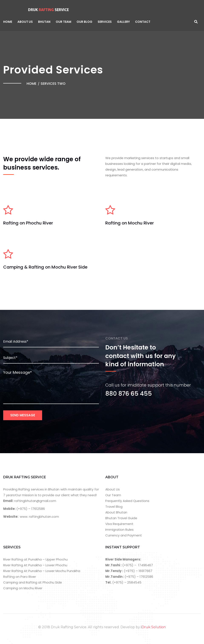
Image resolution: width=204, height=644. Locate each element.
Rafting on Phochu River (28, 223)
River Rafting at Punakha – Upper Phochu (35, 559)
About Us (25, 22)
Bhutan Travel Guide (121, 518)
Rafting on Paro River (20, 577)
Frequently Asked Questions (127, 501)
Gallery (123, 22)
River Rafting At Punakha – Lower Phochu (35, 565)
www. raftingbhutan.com (39, 517)
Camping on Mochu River (23, 588)
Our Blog (84, 22)
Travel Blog (114, 507)
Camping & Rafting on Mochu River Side (45, 267)
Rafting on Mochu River (130, 223)
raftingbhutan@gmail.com (35, 501)
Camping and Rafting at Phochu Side (33, 582)
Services (105, 22)
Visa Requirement (119, 524)
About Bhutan (116, 512)
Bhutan (44, 22)
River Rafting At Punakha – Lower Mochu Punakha (42, 571)
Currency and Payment (124, 535)
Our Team (63, 22)
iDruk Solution (153, 627)
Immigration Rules (119, 530)
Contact (143, 22)
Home (8, 22)
